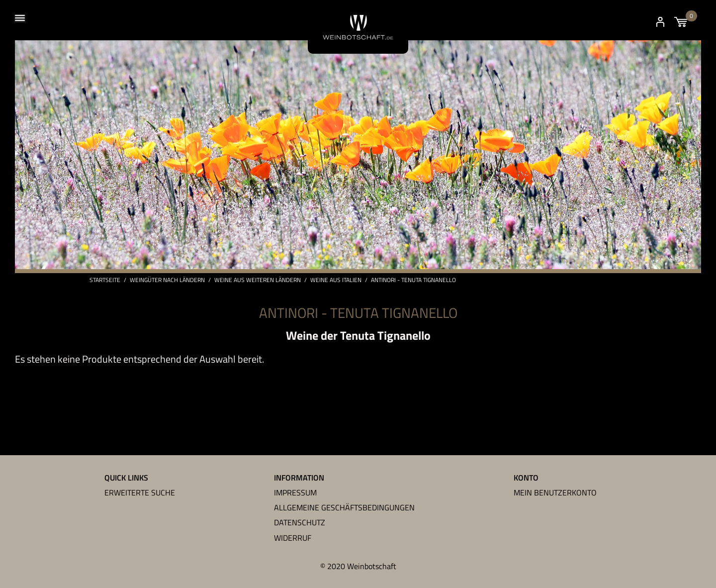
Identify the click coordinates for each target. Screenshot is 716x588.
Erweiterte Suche (140, 492)
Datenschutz (300, 522)
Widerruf (293, 538)
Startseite (105, 280)
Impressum (295, 492)
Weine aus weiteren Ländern (258, 280)
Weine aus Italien (336, 280)
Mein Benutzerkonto (555, 492)
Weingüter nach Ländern (167, 280)
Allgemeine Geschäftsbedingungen (344, 507)
